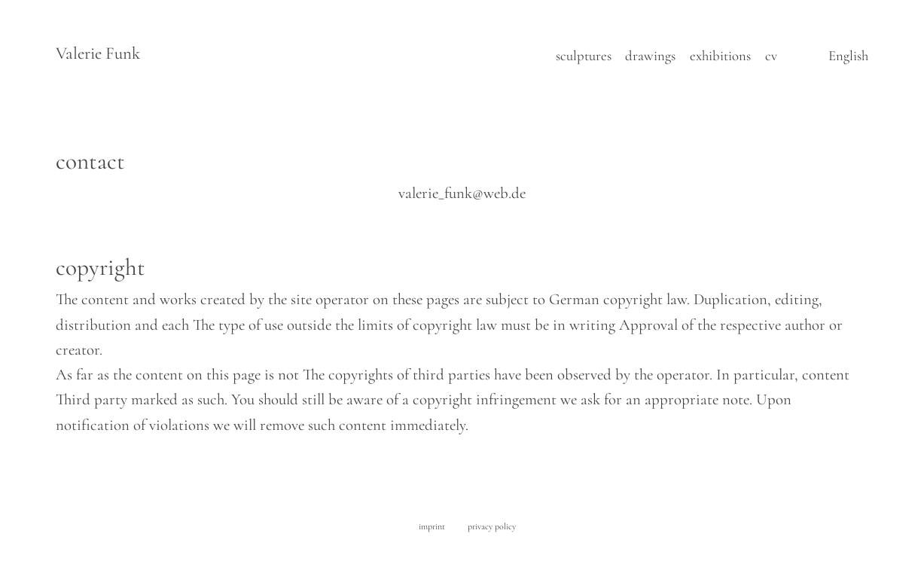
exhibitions (720, 56)
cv (771, 56)
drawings (650, 56)
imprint (432, 526)
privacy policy (492, 526)
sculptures (584, 56)
